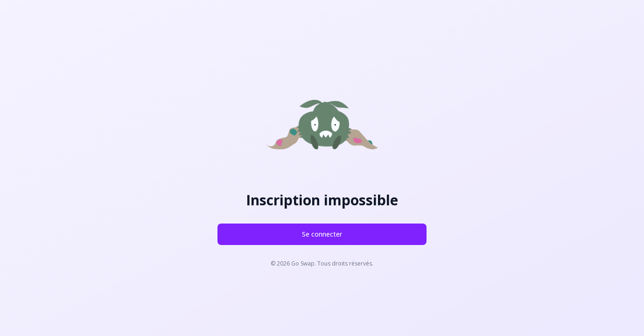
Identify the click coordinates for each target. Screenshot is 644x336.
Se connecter (322, 234)
